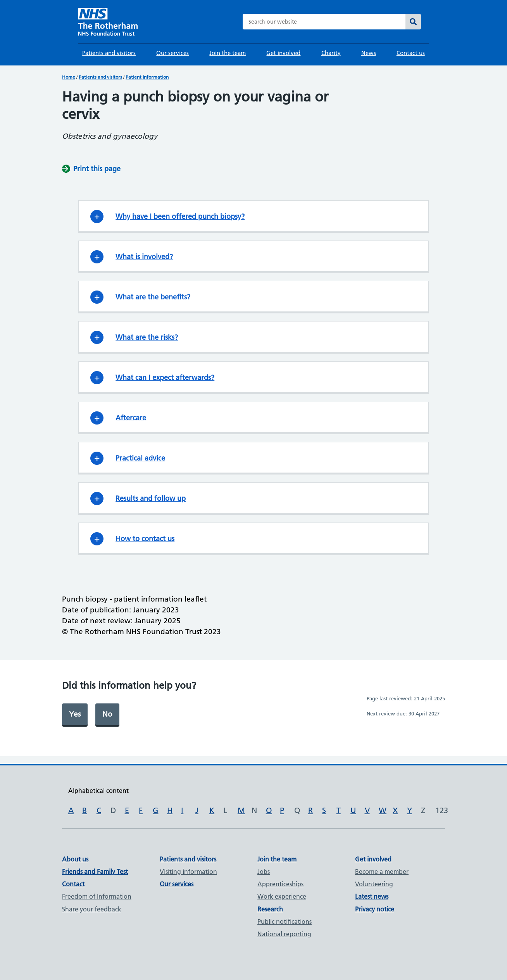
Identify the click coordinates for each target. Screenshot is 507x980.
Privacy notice (375, 909)
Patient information (147, 77)
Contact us (411, 53)
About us (75, 859)
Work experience (282, 896)
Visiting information (188, 872)
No (107, 714)
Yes (75, 714)
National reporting (284, 934)
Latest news (372, 896)
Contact (73, 884)
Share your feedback (92, 909)
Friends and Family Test (95, 872)
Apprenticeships (280, 884)
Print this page (97, 169)
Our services (172, 53)
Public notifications (285, 922)
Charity (331, 53)
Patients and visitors (109, 53)
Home (69, 77)
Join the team (228, 53)
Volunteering (374, 884)
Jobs (264, 872)
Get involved (283, 53)
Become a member (382, 872)
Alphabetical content (98, 791)
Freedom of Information (97, 896)
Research (270, 909)
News (369, 53)
